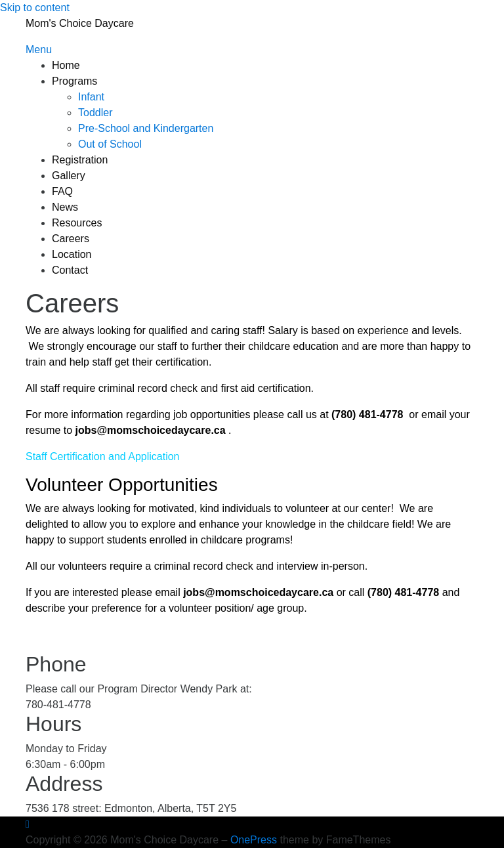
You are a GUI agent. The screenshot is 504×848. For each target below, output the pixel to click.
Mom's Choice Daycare (80, 23)
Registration (80, 160)
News (65, 207)
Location (72, 254)
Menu (39, 50)
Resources (77, 223)
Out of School (110, 144)
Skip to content (35, 8)
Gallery (69, 176)
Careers (71, 239)
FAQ (62, 191)
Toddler (95, 113)
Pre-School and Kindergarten (146, 128)
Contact (70, 270)
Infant (91, 97)
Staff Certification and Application (103, 456)
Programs (74, 81)
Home (66, 65)
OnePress (254, 840)
